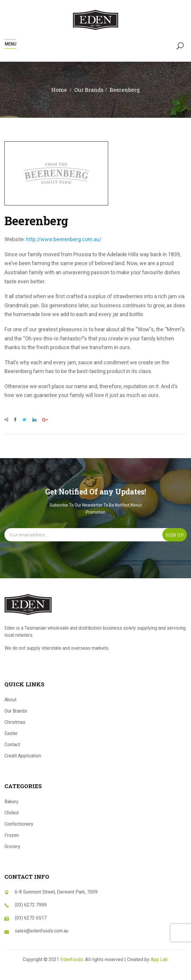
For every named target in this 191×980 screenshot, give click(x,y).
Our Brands (16, 711)
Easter (11, 733)
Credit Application (23, 756)
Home (59, 90)
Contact (12, 745)
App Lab (159, 959)
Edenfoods (72, 959)
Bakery (11, 802)
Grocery (12, 846)
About (10, 700)
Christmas (15, 722)
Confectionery (19, 824)
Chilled (11, 813)
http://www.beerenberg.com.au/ (64, 239)
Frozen (12, 835)
